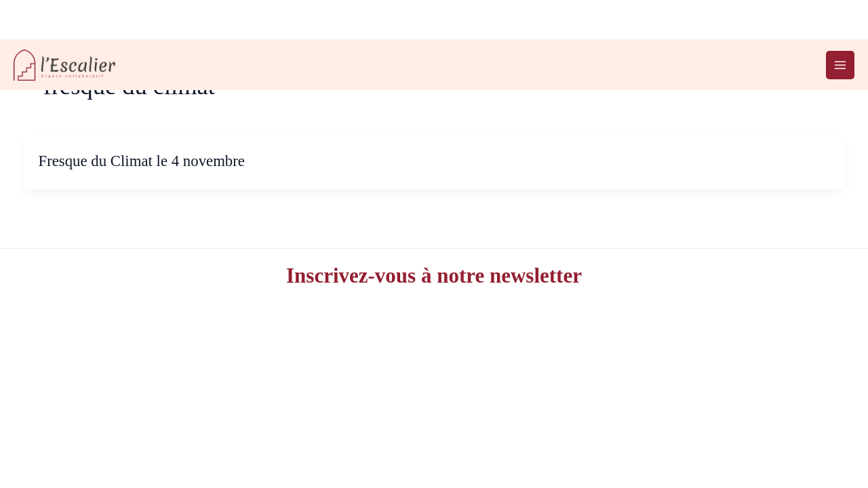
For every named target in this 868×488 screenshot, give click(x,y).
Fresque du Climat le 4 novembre (141, 161)
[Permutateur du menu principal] (840, 65)
